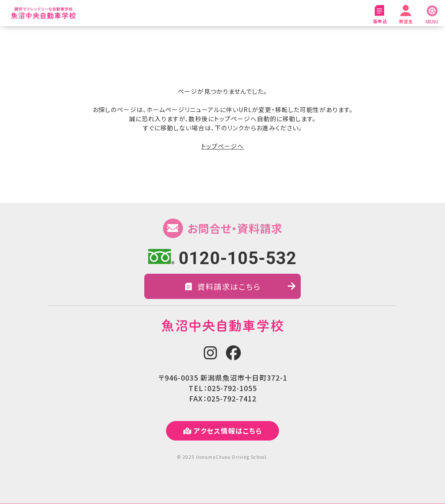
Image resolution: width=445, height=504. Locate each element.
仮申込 (380, 15)
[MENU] (432, 13)
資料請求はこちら (241, 286)
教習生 (406, 15)
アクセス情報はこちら (223, 431)
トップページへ (222, 146)
